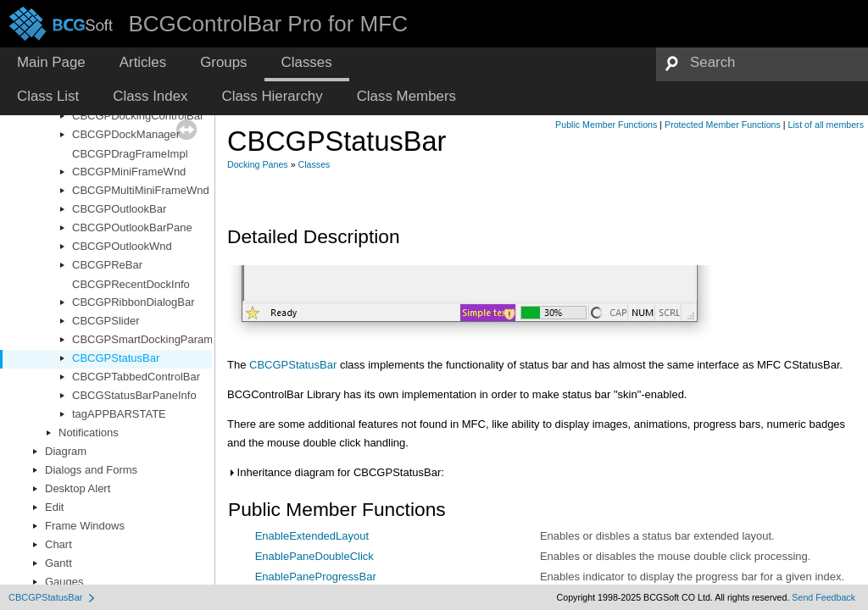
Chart (58, 544)
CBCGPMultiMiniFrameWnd (141, 190)
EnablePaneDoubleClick (314, 556)
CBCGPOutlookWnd (122, 246)
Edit (54, 507)
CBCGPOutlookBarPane (132, 227)
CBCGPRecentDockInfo (131, 284)
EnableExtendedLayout (312, 536)
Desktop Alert (78, 488)
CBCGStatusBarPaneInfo (134, 395)
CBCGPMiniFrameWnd (129, 172)
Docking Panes (258, 164)
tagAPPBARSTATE (119, 414)
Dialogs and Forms (91, 470)
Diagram (66, 451)
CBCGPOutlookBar (119, 209)
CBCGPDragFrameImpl (130, 154)
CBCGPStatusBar (116, 358)
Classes (314, 164)
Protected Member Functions (723, 125)
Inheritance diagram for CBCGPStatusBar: (336, 472)
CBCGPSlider (106, 321)
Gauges (64, 582)
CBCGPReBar (107, 265)
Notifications (89, 433)
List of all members (826, 125)
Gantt (58, 563)
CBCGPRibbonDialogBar (134, 302)
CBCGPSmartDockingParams (145, 339)
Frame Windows (85, 526)
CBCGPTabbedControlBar (136, 377)
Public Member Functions (606, 125)
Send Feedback (823, 597)
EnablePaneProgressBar (316, 577)
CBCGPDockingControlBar (138, 116)
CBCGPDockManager (126, 134)
